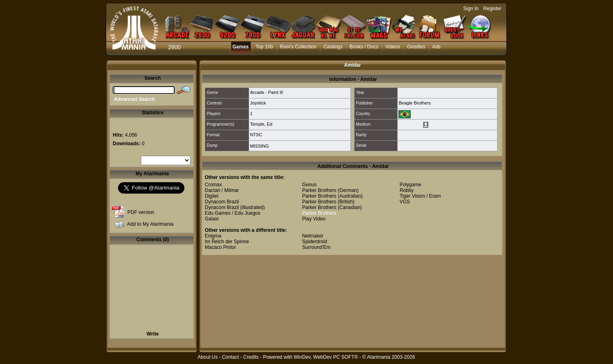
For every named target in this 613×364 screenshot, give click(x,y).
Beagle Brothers (415, 103)
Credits (251, 357)
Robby (407, 190)
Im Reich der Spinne (227, 242)
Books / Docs (364, 47)
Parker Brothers (319, 190)
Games (241, 47)
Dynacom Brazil (222, 202)
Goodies (416, 47)
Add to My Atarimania (150, 224)
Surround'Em (316, 247)
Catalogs (333, 47)
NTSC (256, 135)
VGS (405, 202)
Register (492, 9)
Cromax (213, 185)
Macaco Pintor (220, 247)
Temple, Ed (261, 124)
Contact (230, 357)
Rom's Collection (298, 47)
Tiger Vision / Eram (420, 196)
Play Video (314, 219)
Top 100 (264, 47)
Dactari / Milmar (222, 190)
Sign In (471, 9)
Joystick (258, 103)
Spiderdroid (314, 242)
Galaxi (212, 219)
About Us (207, 357)
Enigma (213, 236)
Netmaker (313, 236)
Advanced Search (135, 99)
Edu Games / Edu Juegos (233, 213)
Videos (392, 47)
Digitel (211, 196)
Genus (309, 185)
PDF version (141, 212)
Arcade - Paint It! (267, 92)
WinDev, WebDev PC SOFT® (326, 357)
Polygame (410, 185)
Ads (437, 47)
